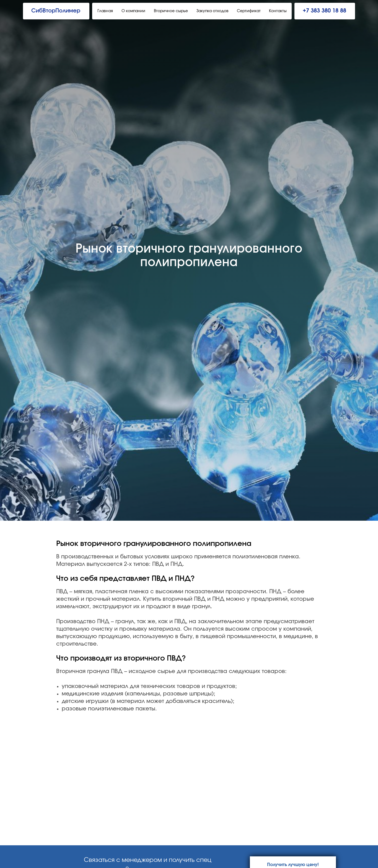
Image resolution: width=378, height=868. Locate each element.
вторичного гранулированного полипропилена (166, 544)
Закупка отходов (213, 11)
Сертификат (249, 11)
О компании (133, 11)
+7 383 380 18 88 (324, 11)
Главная (105, 11)
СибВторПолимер (56, 11)
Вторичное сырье (171, 11)
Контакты (278, 11)
